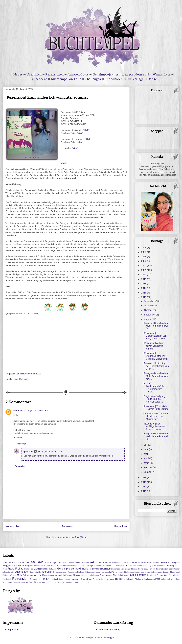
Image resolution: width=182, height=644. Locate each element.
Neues (18, 74)
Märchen (13, 575)
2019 (144, 279)
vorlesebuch (166, 579)
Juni (146, 449)
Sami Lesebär (65, 579)
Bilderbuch (166, 562)
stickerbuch (109, 579)
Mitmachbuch (48, 575)
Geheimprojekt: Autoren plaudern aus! (121, 74)
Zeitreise (85, 582)
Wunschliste (162, 74)
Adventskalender (82, 562)
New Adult (118, 575)
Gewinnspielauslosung (101, 569)
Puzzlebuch (7, 579)
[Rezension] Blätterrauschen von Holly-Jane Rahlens (155, 336)
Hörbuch (152, 569)
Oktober (148, 310)
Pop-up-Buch (162, 575)
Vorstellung (175, 579)
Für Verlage (135, 79)
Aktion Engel (105, 562)
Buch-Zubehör (45, 566)
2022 (144, 266)
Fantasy (170, 565)
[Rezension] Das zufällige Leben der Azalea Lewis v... (154, 426)
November (150, 306)
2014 (144, 478)
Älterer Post (120, 526)
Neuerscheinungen (92, 575)
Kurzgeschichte (121, 572)
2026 (144, 248)
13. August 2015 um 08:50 (37, 411)
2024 (144, 257)
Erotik (154, 565)
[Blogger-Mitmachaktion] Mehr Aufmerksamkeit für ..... (156, 326)
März (147, 463)
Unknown (18, 411)
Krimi (16, 379)
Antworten (18, 437)
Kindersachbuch (60, 572)
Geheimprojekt (66, 569)
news (126, 575)
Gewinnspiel (82, 569)
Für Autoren (114, 79)
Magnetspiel (175, 572)
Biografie (176, 562)
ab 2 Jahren (69, 563)
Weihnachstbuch (19, 582)
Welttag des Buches (47, 582)
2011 (144, 491)
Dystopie (123, 565)
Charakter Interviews (103, 565)
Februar (148, 467)
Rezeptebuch (35, 579)
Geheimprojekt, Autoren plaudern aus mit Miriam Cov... (156, 416)
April (147, 458)
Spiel (101, 579)
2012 (144, 487)
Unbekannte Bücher (132, 579)
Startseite (67, 526)
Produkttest (174, 575)
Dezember (150, 301)
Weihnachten (32, 582)
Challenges (93, 79)
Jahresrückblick (8, 572)
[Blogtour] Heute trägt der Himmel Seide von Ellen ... (156, 366)
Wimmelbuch (68, 582)
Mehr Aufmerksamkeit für (29, 575)
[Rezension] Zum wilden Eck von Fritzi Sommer (156, 408)
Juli (146, 445)
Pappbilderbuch (137, 575)
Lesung (166, 572)
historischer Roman (129, 569)
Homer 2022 (143, 569)
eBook (130, 566)
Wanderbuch (7, 582)
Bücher (54, 566)
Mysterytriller (79, 575)
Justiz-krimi (34, 572)
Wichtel (59, 582)
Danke (152, 79)
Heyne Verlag (74, 115)
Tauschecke (39, 79)
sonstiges (76, 579)
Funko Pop (29, 569)
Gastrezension (41, 569)
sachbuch (54, 579)
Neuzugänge (106, 575)
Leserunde (158, 572)
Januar (148, 472)
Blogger (110, 637)
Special (96, 579)
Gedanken (52, 569)
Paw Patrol (152, 575)
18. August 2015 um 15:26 (50, 451)
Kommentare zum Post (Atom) (72, 537)
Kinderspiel (81, 572)
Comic (115, 566)
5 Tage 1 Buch (57, 562)
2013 (144, 482)
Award (143, 562)
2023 (144, 261)
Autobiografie (117, 563)
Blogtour (29, 565)
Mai (146, 454)
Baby (149, 563)
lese (142, 572)
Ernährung (147, 566)
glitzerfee (28, 451)
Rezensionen (55, 74)
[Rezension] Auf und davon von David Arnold (154, 346)
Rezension (24, 379)
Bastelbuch (156, 563)
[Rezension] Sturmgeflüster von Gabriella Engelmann (156, 356)
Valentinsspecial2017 (151, 579)
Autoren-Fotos (78, 74)
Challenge (89, 565)
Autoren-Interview (131, 562)
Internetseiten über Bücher (168, 569)
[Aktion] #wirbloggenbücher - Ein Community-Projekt (155, 387)
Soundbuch (87, 579)
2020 (144, 275)
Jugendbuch (22, 572)
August (148, 319)
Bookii (36, 566)
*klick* (86, 130)
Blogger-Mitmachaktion (13, 565)
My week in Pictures (64, 575)
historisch (116, 569)
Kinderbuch (46, 572)
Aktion (94, 562)
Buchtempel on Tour (66, 79)
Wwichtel (78, 582)
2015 (144, 297)
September (150, 315)
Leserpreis (149, 572)
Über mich (34, 74)
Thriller (119, 579)
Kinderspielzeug (93, 572)
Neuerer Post (13, 526)
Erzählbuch (162, 566)
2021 (144, 270)
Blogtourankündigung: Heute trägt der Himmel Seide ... (155, 399)
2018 (144, 284)
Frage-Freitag (15, 569)
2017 (144, 288)
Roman (45, 579)
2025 (144, 252)
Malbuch (6, 575)
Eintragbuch (138, 566)
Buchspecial (62, 565)
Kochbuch (105, 572)
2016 (144, 293)
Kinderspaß (72, 572)
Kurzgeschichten (134, 572)
